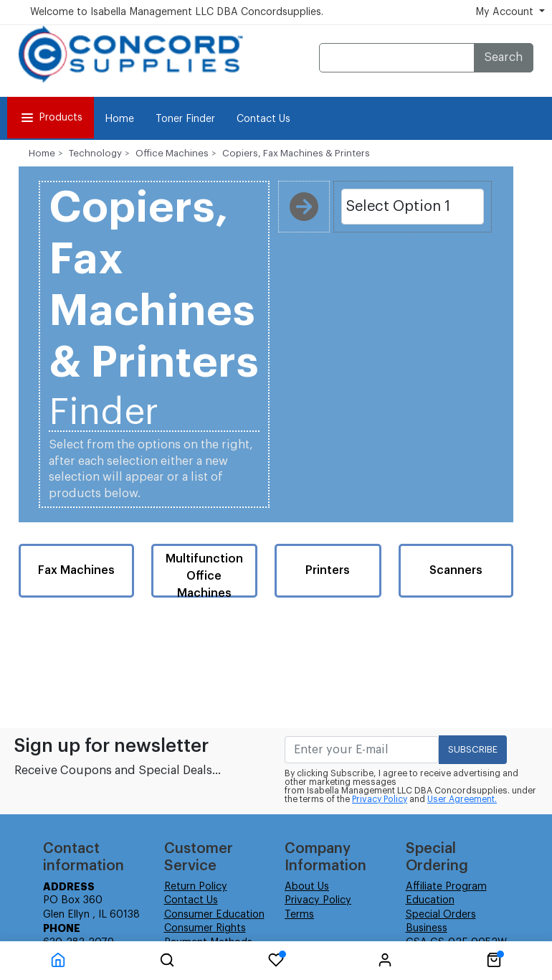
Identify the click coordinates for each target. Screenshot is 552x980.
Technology (95, 153)
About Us (307, 887)
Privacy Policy (380, 799)
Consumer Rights (205, 928)
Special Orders (441, 915)
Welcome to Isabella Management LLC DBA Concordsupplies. (177, 12)
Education (430, 900)
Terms (299, 915)
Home (119, 119)
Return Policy (196, 887)
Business (427, 928)
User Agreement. (462, 799)
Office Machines (172, 153)
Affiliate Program (446, 887)
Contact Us (263, 119)
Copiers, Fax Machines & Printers (296, 153)
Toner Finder (185, 119)
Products (51, 118)
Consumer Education (214, 915)
